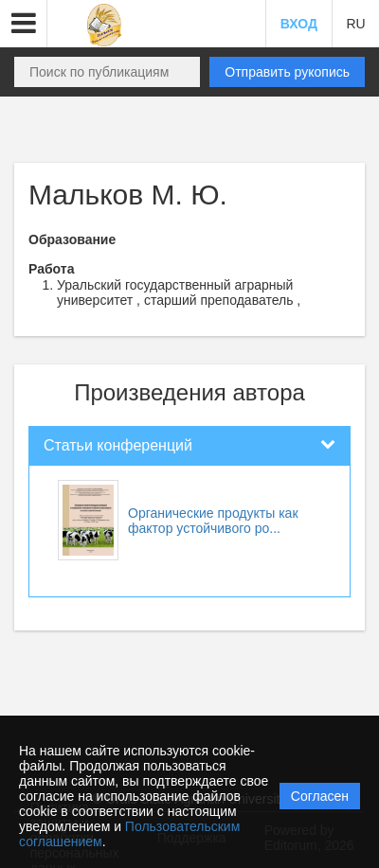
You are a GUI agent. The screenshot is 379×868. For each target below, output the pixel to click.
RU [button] (355, 24)
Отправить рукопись (287, 72)
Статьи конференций (118, 445)
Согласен (320, 796)
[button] (24, 24)
